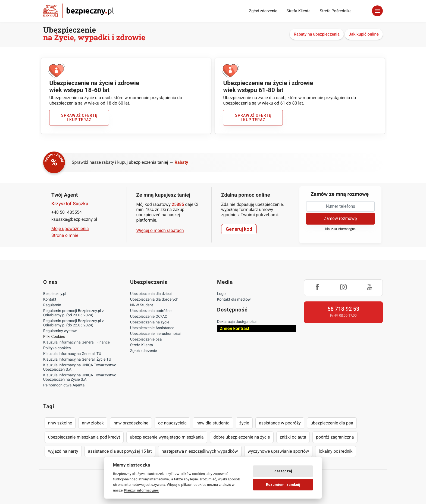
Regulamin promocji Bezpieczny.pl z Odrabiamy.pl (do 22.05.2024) (73, 323)
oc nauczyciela (172, 423)
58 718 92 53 (343, 309)
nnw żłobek (93, 423)
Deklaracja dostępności (237, 322)
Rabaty (181, 162)
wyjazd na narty (63, 451)
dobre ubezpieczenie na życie (242, 437)
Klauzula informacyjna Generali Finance (76, 342)
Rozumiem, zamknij (283, 485)
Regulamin (52, 305)
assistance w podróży (280, 423)
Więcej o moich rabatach (160, 230)
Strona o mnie (65, 235)
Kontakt (50, 300)
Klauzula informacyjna (340, 229)
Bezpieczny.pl (55, 294)
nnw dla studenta (213, 423)
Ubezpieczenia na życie (150, 322)
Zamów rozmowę (340, 218)
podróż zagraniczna (335, 437)
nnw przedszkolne (131, 423)
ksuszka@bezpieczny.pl (74, 219)
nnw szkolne (60, 423)
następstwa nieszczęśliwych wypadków (200, 451)
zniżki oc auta (293, 437)
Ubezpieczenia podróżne (151, 311)
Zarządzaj (283, 471)
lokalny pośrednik (336, 451)
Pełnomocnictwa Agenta (64, 385)
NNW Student (142, 305)
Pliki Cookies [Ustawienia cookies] (54, 337)
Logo (221, 294)
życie (244, 423)
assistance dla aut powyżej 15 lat (120, 451)
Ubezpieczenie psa (146, 339)
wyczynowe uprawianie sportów (278, 451)
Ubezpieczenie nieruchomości (155, 334)
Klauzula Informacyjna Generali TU (72, 354)
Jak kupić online (364, 34)
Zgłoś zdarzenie (263, 11)
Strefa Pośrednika (336, 11)
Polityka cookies (57, 348)
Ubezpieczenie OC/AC (149, 317)
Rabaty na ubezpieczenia (317, 34)
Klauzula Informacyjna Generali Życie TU (77, 360)
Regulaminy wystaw (60, 331)
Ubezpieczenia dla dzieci (151, 294)
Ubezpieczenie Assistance (152, 328)
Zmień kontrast (235, 328)
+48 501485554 (67, 212)
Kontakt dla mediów (234, 300)
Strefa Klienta (299, 11)
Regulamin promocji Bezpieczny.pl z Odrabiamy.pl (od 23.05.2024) (73, 313)
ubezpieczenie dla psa (332, 423)
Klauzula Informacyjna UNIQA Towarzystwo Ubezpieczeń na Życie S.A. (80, 377)
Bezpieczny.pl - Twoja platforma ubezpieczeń (79, 11)
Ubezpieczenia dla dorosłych (154, 300)
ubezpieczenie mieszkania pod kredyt (84, 437)
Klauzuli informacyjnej (141, 490)
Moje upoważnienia (70, 229)
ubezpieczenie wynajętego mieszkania (167, 437)
